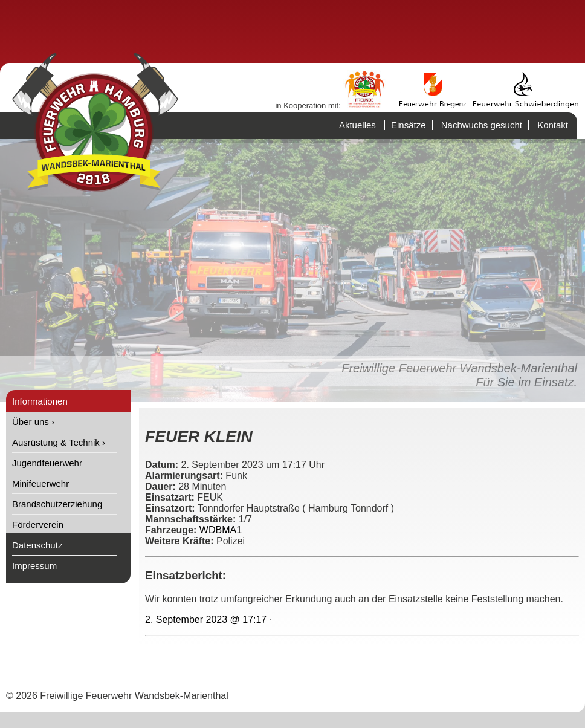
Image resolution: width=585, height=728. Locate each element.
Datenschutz (37, 545)
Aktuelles (357, 125)
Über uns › (33, 422)
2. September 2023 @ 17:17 (206, 619)
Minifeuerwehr (40, 483)
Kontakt (553, 125)
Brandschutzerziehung (57, 504)
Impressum (34, 566)
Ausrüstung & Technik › (59, 442)
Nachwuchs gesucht (482, 125)
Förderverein (38, 525)
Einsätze (409, 125)
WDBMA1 (221, 530)
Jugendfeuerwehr (47, 463)
